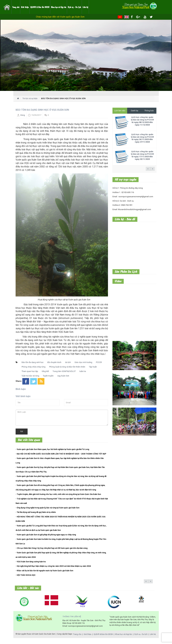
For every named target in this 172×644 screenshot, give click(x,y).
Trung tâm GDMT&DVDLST (64, 371)
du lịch (68, 362)
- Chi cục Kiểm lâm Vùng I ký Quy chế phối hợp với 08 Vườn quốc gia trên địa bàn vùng (52, 548)
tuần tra (83, 371)
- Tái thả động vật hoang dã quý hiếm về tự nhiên (36, 512)
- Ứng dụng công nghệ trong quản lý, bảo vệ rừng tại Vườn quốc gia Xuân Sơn (47, 508)
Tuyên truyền (48, 376)
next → (153, 169)
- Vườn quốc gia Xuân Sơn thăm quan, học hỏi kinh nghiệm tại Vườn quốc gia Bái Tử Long (52, 449)
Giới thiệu (25, 7)
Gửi (22, 431)
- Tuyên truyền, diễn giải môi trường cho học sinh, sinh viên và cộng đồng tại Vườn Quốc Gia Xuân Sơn (58, 494)
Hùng (23, 115)
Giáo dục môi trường (83, 362)
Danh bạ (135, 111)
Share (19, 381)
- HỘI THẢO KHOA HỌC (26, 575)
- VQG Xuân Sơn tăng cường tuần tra (31, 562)
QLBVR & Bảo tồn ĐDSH (40, 7)
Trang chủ (16, 7)
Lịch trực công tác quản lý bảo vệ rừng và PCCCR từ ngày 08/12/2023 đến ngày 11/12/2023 (142, 121)
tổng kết (45, 371)
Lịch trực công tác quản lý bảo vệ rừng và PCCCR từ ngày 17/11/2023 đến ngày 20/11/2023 (142, 155)
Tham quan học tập (30, 371)
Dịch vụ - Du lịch (74, 7)
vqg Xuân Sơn (63, 376)
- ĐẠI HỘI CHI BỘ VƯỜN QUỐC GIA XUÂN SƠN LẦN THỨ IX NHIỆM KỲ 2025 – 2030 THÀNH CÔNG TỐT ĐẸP (61, 454)
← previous (148, 169)
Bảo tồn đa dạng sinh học (33, 362)
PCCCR (99, 362)
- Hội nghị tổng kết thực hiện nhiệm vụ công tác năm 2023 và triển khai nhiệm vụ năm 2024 (53, 566)
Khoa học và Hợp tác (59, 7)
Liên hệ (85, 7)
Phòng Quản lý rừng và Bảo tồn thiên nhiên (67, 367)
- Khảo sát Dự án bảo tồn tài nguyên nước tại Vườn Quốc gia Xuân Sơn (44, 571)
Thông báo (149, 111)
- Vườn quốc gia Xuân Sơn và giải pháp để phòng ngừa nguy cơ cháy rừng (46, 535)
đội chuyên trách (54, 362)
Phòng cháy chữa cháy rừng (34, 367)
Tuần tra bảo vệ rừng (30, 376)
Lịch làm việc (120, 111)
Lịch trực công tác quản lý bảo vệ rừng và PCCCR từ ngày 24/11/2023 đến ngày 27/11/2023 (142, 138)
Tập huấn (93, 367)
